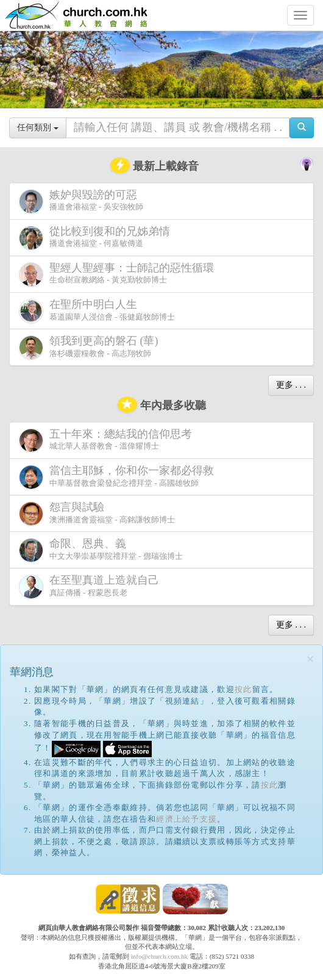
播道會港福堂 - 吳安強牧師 (81, 201)
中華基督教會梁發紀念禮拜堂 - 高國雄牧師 (119, 477)
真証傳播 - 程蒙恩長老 (91, 586)
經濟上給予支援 (186, 819)
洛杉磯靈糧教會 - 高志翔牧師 (91, 347)
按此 (243, 689)
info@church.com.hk (159, 956)
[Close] (310, 660)
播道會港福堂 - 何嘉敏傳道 (97, 238)
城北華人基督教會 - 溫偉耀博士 (108, 440)
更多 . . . (291, 385)
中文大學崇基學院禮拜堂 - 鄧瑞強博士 (101, 550)
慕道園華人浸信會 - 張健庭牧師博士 (97, 311)
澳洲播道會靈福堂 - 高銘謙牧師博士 (97, 513)
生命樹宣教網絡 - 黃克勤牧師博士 (119, 274)
